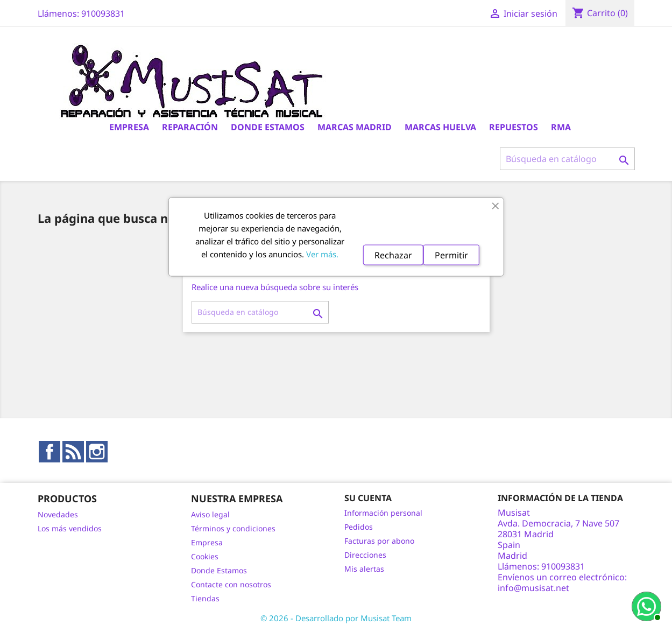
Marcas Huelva (440, 127)
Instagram (97, 452)
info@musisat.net (533, 588)
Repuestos (514, 127)
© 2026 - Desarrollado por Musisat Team (336, 618)
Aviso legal (210, 514)
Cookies (205, 556)
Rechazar (393, 255)
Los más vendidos (70, 528)
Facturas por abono (379, 541)
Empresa (129, 127)
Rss (73, 452)
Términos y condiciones (233, 528)
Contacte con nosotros (231, 584)
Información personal (383, 513)
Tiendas (205, 598)
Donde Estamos (268, 127)
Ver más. (322, 254)
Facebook (49, 452)
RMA (561, 127)
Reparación (190, 127)
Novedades (58, 514)
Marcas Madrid (355, 127)
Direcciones (365, 555)
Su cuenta (368, 498)
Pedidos (359, 527)
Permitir (451, 255)
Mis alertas (364, 569)
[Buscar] (567, 159)
